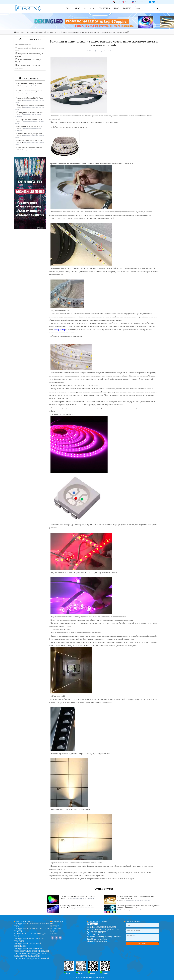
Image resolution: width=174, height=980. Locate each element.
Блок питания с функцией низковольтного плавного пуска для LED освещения (30, 84)
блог (23, 32)
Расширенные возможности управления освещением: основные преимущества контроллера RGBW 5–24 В (30, 112)
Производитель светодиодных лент (31, 951)
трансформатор (59, 330)
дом (16, 32)
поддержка (56, 929)
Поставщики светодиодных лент (30, 954)
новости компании (24, 45)
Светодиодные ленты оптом (28, 949)
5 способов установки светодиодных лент (76, 906)
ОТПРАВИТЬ (142, 944)
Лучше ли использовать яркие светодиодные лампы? (30, 141)
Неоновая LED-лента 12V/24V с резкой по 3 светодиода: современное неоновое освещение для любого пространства (30, 98)
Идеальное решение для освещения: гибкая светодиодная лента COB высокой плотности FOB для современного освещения (30, 119)
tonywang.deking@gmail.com (104, 929)
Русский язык (138, 2)
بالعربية (117, 2)
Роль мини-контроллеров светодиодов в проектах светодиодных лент (30, 126)
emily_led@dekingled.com (103, 927)
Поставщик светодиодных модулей (32, 958)
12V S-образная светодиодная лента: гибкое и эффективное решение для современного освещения (30, 91)
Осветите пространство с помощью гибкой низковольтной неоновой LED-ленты (30, 105)
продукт (54, 926)
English (127, 2)
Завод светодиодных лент (27, 956)
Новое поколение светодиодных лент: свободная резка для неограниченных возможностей (30, 148)
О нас (53, 924)
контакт (54, 934)
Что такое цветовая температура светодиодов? (78, 896)
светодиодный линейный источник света (43, 32)
